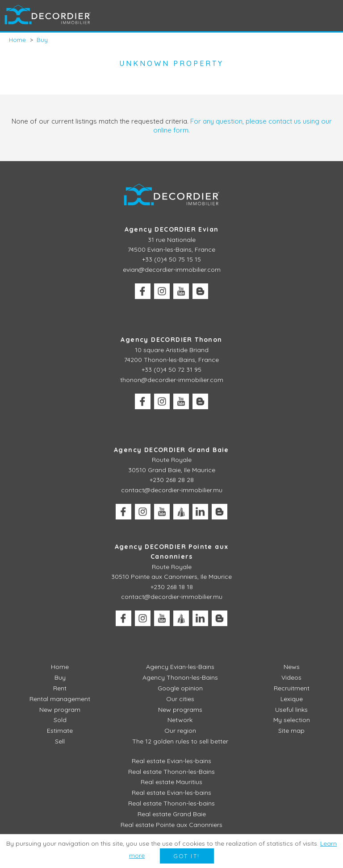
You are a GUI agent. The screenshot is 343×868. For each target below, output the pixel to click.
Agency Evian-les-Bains (180, 667)
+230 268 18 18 (172, 587)
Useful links (291, 710)
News (292, 667)
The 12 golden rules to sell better (180, 741)
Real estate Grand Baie (172, 814)
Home (60, 667)
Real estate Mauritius (171, 782)
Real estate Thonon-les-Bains (171, 772)
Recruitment (292, 688)
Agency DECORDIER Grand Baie (171, 450)
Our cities (180, 699)
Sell (60, 741)
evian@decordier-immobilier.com (172, 270)
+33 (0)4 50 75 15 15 (171, 259)
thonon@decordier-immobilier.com (172, 380)
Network (180, 720)
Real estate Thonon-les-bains (171, 803)
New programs (180, 710)
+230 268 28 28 (172, 480)
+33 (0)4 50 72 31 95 (171, 370)
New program (60, 710)
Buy (60, 677)
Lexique (292, 699)
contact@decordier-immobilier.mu (172, 490)
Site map (291, 731)
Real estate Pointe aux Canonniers (171, 825)
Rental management (60, 699)
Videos (291, 677)
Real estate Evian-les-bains (171, 761)
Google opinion (180, 688)
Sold (60, 720)
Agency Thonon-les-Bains (180, 677)
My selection (292, 720)
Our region (180, 731)
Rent (60, 688)
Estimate (60, 731)
